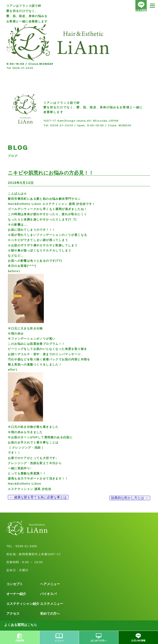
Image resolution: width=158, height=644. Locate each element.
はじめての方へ (99, 638)
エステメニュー (52, 604)
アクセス (13, 614)
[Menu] (152, 6)
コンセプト (15, 584)
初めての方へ (50, 614)
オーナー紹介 (16, 594)
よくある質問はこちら (21, 625)
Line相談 (141, 6)
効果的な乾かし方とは (130, 498)
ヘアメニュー (50, 584)
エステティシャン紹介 (23, 604)
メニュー (59, 638)
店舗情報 (20, 638)
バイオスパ (48, 594)
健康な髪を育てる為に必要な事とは (38, 497)
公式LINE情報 (138, 638)
